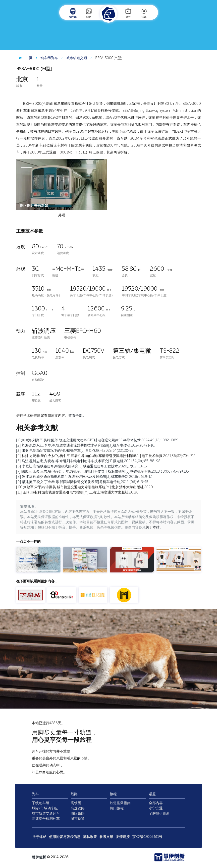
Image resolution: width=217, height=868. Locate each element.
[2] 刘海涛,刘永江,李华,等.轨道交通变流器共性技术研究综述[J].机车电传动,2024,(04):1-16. (86, 445)
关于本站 (153, 527)
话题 (144, 13)
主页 (24, 58)
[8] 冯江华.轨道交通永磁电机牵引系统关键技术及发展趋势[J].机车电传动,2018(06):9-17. (84, 477)
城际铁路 (78, 813)
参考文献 (106, 837)
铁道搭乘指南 (120, 803)
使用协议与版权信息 (65, 837)
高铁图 (76, 803)
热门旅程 (117, 808)
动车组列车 (46, 58)
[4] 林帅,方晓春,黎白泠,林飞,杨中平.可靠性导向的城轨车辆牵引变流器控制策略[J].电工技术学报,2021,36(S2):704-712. (106, 456)
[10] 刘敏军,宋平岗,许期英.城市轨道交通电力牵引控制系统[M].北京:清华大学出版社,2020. (85, 487)
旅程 (128, 13)
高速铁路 (78, 808)
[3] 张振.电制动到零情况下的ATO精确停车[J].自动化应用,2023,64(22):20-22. (75, 451)
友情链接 (123, 837)
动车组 (73, 13)
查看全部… (77, 416)
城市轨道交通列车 (46, 813)
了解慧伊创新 (159, 813)
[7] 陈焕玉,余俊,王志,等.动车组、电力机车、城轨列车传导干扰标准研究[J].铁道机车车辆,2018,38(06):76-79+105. (103, 472)
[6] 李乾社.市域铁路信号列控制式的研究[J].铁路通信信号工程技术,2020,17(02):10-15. (82, 466)
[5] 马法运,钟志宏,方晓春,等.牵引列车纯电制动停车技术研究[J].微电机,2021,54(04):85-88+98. (89, 461)
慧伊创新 (39, 857)
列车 (35, 794)
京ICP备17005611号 (147, 837)
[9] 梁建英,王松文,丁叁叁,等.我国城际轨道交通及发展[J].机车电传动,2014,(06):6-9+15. (83, 482)
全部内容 (156, 803)
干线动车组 (41, 803)
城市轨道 (78, 819)
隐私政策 (90, 837)
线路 (89, 13)
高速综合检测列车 (46, 819)
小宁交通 (156, 808)
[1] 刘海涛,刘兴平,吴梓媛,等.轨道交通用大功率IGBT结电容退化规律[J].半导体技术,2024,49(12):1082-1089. (98, 440)
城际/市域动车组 (45, 808)
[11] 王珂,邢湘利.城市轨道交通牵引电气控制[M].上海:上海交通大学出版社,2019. (77, 492)
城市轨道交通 (73, 58)
